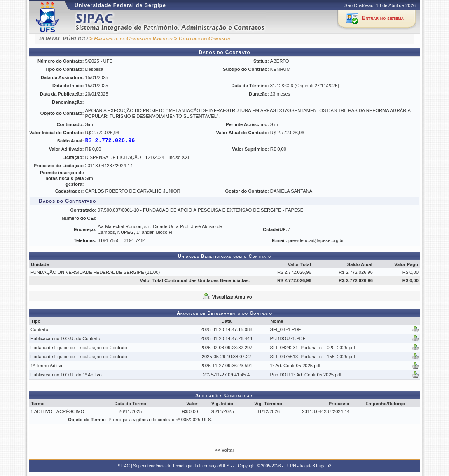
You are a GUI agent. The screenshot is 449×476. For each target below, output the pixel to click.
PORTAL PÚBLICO (63, 38)
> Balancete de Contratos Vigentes (131, 38)
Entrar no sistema (383, 18)
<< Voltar (224, 450)
